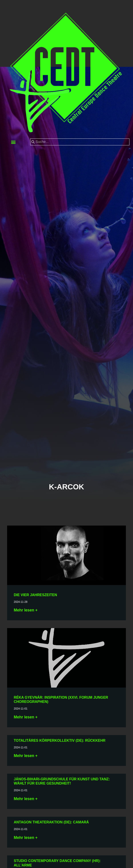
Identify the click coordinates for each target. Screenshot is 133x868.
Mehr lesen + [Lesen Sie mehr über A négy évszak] (26, 610)
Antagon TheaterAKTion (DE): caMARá (51, 822)
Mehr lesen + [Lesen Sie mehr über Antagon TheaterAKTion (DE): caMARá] (26, 838)
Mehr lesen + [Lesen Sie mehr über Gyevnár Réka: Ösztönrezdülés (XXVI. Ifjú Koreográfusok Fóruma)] (26, 717)
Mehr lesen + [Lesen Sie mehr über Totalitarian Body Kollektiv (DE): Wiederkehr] (26, 756)
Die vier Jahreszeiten (35, 595)
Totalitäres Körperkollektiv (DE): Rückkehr (60, 740)
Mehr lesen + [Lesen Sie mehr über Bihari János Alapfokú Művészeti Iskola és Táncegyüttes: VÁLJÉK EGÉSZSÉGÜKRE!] (26, 799)
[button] (13, 142)
